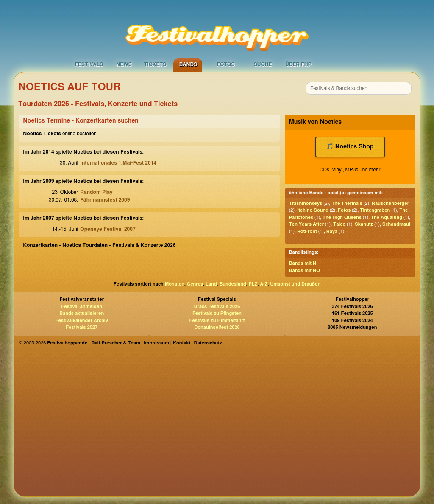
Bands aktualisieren (82, 313)
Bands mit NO (305, 270)
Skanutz (364, 224)
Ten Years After (306, 224)
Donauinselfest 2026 (217, 327)
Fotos (225, 64)
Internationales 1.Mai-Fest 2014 (118, 163)
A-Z (264, 284)
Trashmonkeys (306, 203)
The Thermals (347, 203)
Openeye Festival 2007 (108, 229)
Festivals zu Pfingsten (217, 313)
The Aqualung (387, 217)
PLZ (253, 284)
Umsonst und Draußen (295, 284)
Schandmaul (396, 224)
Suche (263, 64)
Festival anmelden (82, 307)
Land (211, 284)
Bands (188, 64)
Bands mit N (303, 263)
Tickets (155, 64)
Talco (339, 224)
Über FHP (298, 64)
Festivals (89, 64)
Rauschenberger (390, 203)
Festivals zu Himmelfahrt (217, 321)
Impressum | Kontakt (167, 343)
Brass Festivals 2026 (217, 307)
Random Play (96, 192)
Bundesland (232, 284)
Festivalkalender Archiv (81, 321)
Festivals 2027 (82, 327)
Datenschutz (208, 343)
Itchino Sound (313, 210)
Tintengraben (375, 210)
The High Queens (342, 217)
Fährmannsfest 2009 (105, 200)
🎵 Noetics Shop (350, 147)
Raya (332, 231)
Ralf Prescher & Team (116, 343)
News (124, 64)
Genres (195, 284)
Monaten (175, 284)
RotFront (307, 231)
